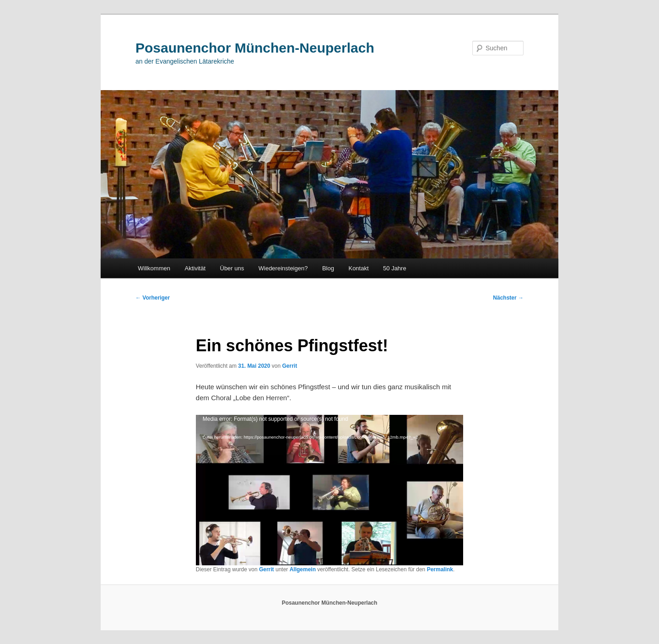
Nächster (508, 298)
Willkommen (154, 268)
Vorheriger (153, 298)
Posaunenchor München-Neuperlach (255, 48)
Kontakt (358, 268)
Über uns (232, 268)
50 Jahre (395, 268)
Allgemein (303, 569)
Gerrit (289, 366)
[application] (329, 490)
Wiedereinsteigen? (283, 268)
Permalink (440, 569)
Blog (328, 268)
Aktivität (195, 268)
